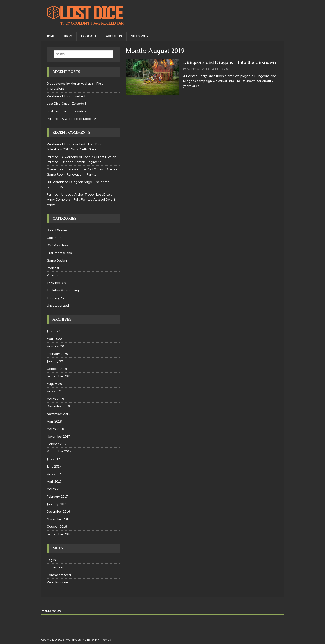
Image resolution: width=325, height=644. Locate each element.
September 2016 (59, 534)
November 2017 (58, 436)
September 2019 (59, 376)
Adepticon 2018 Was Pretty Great (72, 149)
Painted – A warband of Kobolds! (71, 119)
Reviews (53, 275)
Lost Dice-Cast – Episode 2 (67, 111)
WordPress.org (58, 582)
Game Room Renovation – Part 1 (71, 174)
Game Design (57, 260)
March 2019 (55, 399)
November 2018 (58, 414)
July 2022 (53, 331)
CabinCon (54, 238)
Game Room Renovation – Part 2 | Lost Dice (79, 169)
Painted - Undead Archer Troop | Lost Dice (78, 194)
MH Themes (103, 640)
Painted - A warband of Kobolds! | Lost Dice (79, 157)
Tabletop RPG (57, 283)
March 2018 (55, 429)
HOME (50, 36)
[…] (203, 86)
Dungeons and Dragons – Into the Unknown (229, 62)
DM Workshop (57, 245)
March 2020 (55, 346)
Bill (217, 69)
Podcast (53, 268)
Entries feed (56, 567)
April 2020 (54, 339)
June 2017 (54, 466)
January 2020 (57, 361)
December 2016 (58, 511)
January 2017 (57, 504)
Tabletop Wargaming (63, 290)
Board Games (57, 230)
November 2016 (58, 519)
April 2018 (54, 421)
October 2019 (57, 369)
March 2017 (55, 489)
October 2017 (57, 444)
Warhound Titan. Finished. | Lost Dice (74, 144)
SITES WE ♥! (140, 36)
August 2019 (56, 384)
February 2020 (57, 354)
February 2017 (57, 497)
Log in (51, 560)
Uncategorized (58, 305)
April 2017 (54, 481)
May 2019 (54, 391)
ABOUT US (114, 36)
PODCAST (89, 36)
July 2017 (53, 459)
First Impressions (59, 253)
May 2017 (54, 474)
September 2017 (59, 451)
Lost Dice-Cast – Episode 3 (67, 104)
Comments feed (59, 575)
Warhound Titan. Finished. (66, 96)
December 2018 (58, 406)
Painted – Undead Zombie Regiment (74, 162)
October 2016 (57, 526)
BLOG (68, 36)
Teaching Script (58, 298)
